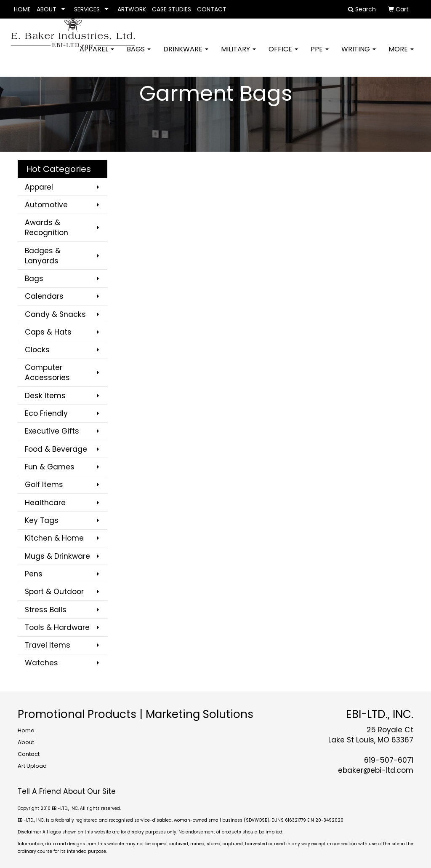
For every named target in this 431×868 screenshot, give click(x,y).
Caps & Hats (48, 332)
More (401, 55)
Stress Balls (46, 610)
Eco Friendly (46, 413)
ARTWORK (132, 9)
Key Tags (42, 520)
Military (238, 55)
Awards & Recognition (47, 228)
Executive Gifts (52, 431)
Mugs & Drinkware (57, 556)
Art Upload (32, 766)
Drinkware (186, 55)
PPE (320, 55)
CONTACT (212, 9)
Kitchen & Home (54, 538)
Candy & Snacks (55, 314)
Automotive (46, 205)
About (26, 742)
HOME (22, 9)
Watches (41, 663)
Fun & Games (50, 467)
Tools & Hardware (57, 627)
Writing (359, 55)
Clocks (37, 350)
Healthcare (45, 503)
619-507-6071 (389, 760)
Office (283, 55)
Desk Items (45, 396)
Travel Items (48, 645)
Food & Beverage (56, 449)
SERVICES (87, 9)
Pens (34, 574)
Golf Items (44, 485)
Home (26, 730)
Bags (139, 55)
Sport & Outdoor (54, 592)
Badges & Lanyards (43, 256)
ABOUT (47, 9)
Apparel (97, 55)
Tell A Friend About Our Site (67, 791)
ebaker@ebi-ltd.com (376, 770)
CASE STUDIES (172, 9)
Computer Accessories (47, 372)
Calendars (44, 296)
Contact (29, 754)
